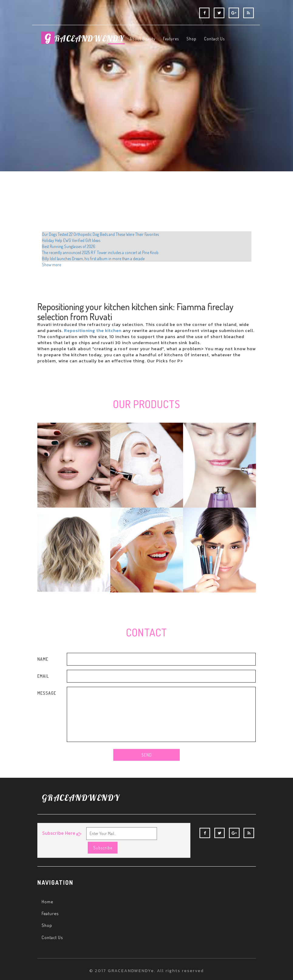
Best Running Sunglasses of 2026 (69, 246)
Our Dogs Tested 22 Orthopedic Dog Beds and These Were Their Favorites (100, 234)
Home (48, 890)
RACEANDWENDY (86, 41)
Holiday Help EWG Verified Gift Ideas (71, 240)
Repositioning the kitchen (93, 331)
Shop (47, 914)
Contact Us (53, 926)
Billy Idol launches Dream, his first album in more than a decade (93, 258)
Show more (51, 265)
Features (51, 902)
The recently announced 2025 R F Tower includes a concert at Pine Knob (100, 252)
